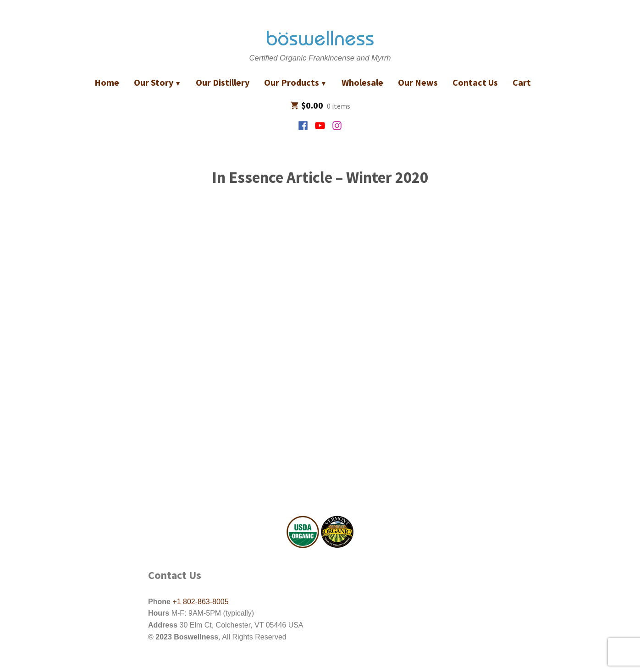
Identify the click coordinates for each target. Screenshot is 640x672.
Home (107, 82)
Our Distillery (223, 82)
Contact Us (475, 82)
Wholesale (362, 82)
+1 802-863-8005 (200, 602)
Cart (522, 82)
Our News (418, 82)
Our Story (154, 82)
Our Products (292, 82)
